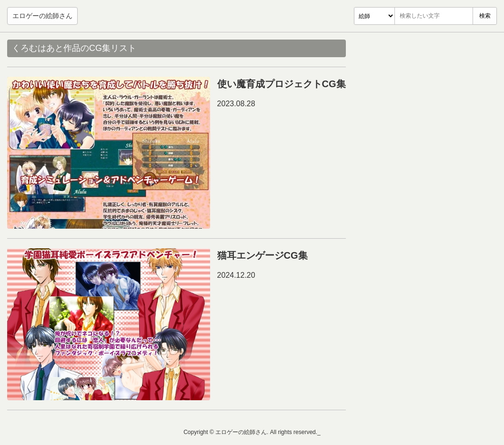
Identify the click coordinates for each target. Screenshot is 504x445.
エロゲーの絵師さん (42, 16)
